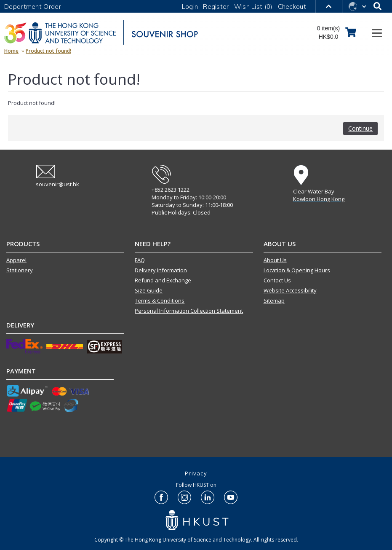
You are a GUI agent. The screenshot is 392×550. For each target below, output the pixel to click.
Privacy (196, 473)
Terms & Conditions (160, 300)
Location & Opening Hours (297, 270)
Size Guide (149, 290)
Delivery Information (161, 270)
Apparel (16, 260)
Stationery (20, 270)
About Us (275, 260)
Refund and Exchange (163, 280)
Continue (360, 128)
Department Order (33, 7)
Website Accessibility (290, 290)
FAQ (140, 260)
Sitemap (274, 300)
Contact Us (277, 280)
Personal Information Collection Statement (189, 311)
